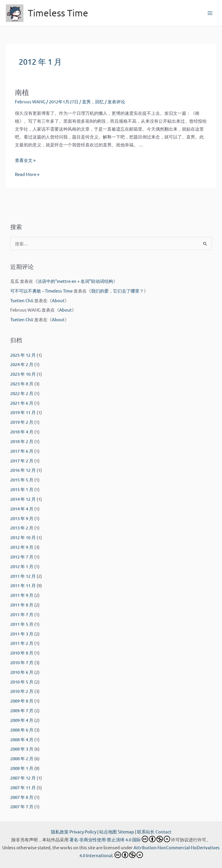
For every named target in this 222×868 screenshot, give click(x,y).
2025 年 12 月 (23, 355)
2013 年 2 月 (22, 528)
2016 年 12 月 (23, 470)
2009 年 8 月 (22, 701)
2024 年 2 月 (22, 364)
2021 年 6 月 (22, 403)
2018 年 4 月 (22, 432)
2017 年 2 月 (22, 461)
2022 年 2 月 (22, 393)
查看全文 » (25, 160)
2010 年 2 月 (22, 691)
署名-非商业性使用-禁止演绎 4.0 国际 (120, 839)
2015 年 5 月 (22, 480)
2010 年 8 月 (22, 653)
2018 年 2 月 (22, 441)
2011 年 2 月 (22, 643)
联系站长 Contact (154, 832)
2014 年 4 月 (22, 509)
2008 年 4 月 (22, 739)
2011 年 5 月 (22, 624)
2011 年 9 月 (22, 595)
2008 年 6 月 (22, 730)
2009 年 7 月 (22, 710)
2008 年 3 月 (22, 749)
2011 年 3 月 (22, 634)
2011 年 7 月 (22, 614)
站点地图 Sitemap (117, 832)
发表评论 (116, 101)
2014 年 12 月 (23, 499)
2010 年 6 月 (22, 672)
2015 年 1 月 (22, 489)
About (58, 300)
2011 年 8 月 (22, 605)
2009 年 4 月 (22, 720)
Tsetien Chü (22, 300)
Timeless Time (58, 13)
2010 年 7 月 (22, 662)
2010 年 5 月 (22, 682)
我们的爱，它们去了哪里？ (117, 291)
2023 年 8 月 (22, 383)
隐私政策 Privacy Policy (74, 832)
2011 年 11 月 (23, 585)
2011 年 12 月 (23, 576)
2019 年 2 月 (22, 422)
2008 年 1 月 (22, 768)
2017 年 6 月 (22, 451)
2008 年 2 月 (22, 758)
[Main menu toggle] (210, 13)
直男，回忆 (93, 101)
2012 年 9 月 (22, 547)
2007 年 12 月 (23, 778)
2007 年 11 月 (23, 787)
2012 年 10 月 (23, 537)
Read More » (27, 174)
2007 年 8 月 (22, 797)
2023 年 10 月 (23, 374)
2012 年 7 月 (22, 557)
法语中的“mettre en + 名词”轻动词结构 (75, 281)
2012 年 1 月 (22, 566)
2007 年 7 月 (22, 806)
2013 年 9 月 (22, 518)
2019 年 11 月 (23, 412)
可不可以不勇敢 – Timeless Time (41, 291)
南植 (22, 92)
